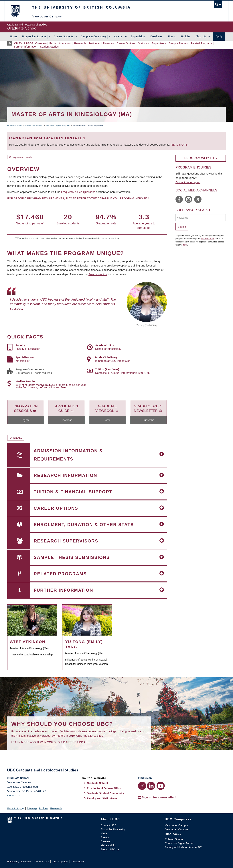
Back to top (16, 808)
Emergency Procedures (19, 862)
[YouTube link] (161, 786)
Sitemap (32, 808)
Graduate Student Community (105, 793)
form (185, 245)
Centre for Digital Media (179, 843)
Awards (118, 36)
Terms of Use (42, 862)
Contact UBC (109, 825)
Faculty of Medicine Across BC (183, 847)
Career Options (126, 43)
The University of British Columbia (15, 11)
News (104, 833)
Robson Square (174, 839)
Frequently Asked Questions (78, 192)
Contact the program (188, 182)
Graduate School (15, 125)
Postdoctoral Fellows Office (104, 788)
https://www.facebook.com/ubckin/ (179, 199)
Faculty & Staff (208, 239)
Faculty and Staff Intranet (103, 798)
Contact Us (14, 795)
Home (14, 36)
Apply (219, 36)
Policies (186, 36)
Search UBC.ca (110, 849)
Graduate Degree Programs (58, 125)
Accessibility (78, 862)
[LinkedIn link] (151, 786)
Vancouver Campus (177, 825)
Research (80, 43)
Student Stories (49, 47)
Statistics (143, 43)
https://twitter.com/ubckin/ (198, 199)
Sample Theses (178, 43)
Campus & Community (94, 36)
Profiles (44, 808)
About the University (113, 829)
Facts (53, 43)
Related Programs (201, 43)
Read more (179, 145)
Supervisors (159, 43)
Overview (41, 43)
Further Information (26, 47)
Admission (65, 43)
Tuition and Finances (101, 43)
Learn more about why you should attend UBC (47, 742)
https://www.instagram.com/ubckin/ (189, 199)
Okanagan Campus (176, 829)
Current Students (64, 36)
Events (105, 837)
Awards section (98, 274)
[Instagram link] (142, 786)
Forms (172, 36)
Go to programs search (20, 157)
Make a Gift (108, 845)
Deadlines (156, 36)
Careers (105, 841)
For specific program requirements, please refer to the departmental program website (77, 198)
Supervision (138, 36)
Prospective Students (34, 36)
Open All (16, 438)
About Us (201, 36)
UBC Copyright (60, 862)
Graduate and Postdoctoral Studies (116, 771)
